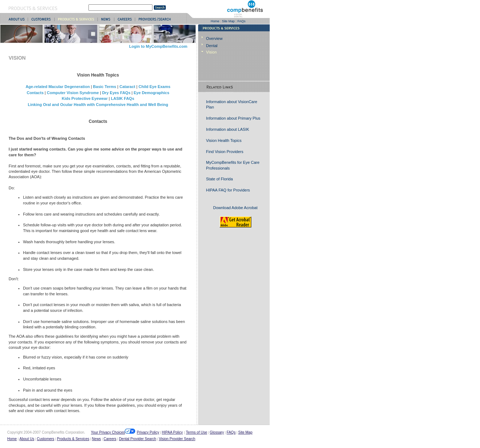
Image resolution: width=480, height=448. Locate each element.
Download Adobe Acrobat (236, 208)
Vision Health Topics (224, 140)
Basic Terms (105, 87)
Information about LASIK (228, 129)
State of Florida (220, 179)
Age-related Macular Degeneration (58, 87)
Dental (212, 46)
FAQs (241, 21)
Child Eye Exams (154, 87)
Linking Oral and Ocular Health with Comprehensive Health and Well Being (98, 105)
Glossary (217, 432)
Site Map (228, 21)
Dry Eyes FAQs (116, 93)
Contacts (35, 93)
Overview (214, 38)
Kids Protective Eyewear (85, 98)
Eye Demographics (152, 93)
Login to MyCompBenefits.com (158, 46)
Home (215, 21)
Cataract (127, 87)
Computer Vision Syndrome (73, 93)
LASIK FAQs (122, 98)
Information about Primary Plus (233, 118)
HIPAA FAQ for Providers (228, 190)
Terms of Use (196, 432)
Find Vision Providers (225, 152)
